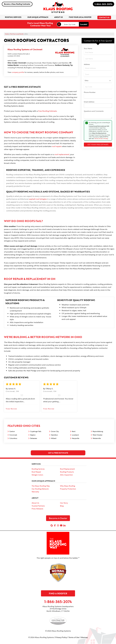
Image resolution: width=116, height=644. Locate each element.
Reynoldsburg (98, 432)
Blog (62, 506)
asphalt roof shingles (38, 199)
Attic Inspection (66, 475)
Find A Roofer (58, 594)
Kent (74, 432)
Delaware (34, 439)
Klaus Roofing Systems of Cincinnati (25, 50)
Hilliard (54, 439)
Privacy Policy (61, 638)
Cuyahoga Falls (36, 432)
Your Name (88, 49)
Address (87, 65)
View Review (11, 409)
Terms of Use (98, 139)
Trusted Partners (38, 506)
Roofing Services (38, 469)
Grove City (55, 432)
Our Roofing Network (40, 489)
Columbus (13, 439)
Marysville (76, 439)
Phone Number (90, 93)
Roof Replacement (67, 469)
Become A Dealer (58, 518)
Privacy (106, 139)
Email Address (89, 102)
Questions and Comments (94, 111)
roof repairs (57, 147)
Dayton (33, 435)
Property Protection (68, 489)
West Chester (97, 435)
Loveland (75, 435)
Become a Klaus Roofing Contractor (17, 4)
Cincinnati (13, 435)
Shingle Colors (37, 475)
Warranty (35, 492)
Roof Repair (36, 472)
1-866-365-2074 (104, 4)
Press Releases (37, 509)
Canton (12, 432)
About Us (35, 503)
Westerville (97, 439)
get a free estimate (58, 453)
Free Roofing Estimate (48, 111)
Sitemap (84, 638)
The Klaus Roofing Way (41, 486)
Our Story (64, 503)
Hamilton (54, 435)
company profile (18, 72)
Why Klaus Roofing (68, 486)
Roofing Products (67, 472)
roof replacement (62, 155)
